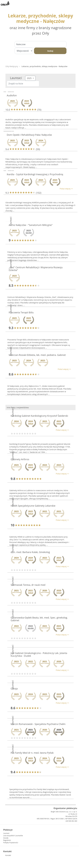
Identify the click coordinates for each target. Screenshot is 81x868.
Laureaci (6, 833)
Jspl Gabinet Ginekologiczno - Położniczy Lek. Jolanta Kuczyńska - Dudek (39, 654)
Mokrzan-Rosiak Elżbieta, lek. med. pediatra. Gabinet (37, 355)
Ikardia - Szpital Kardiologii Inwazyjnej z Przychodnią (35, 174)
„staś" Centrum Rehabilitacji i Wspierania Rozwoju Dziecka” (36, 269)
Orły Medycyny (12, 66)
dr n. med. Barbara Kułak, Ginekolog (30, 552)
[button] (39, 189)
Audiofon (12, 95)
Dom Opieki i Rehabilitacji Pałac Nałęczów (29, 135)
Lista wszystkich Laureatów (13, 836)
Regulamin (7, 840)
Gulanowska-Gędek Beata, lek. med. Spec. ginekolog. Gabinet (39, 619)
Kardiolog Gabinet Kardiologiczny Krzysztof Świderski (39, 416)
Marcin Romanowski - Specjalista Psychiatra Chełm (38, 724)
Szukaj (50, 51)
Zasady (6, 838)
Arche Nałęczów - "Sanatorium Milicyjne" (31, 225)
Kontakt (8, 855)
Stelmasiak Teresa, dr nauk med (28, 585)
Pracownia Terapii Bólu (21, 312)
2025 (30, 78)
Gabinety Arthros (20, 459)
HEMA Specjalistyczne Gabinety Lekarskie (33, 506)
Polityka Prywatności (11, 843)
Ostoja (14, 689)
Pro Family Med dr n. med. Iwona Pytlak (32, 753)
